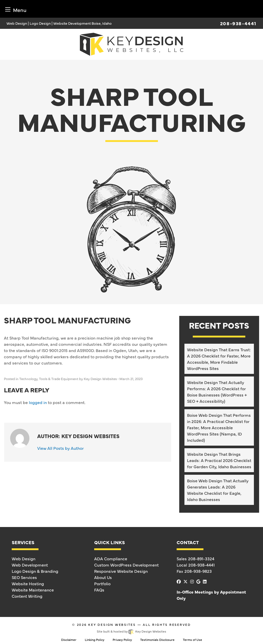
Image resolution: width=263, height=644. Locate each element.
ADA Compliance (111, 558)
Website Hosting (28, 583)
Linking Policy (95, 640)
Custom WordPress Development (126, 565)
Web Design (24, 558)
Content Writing (27, 596)
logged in (38, 402)
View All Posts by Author (60, 448)
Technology (28, 379)
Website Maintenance (33, 590)
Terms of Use (193, 640)
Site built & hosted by (131, 631)
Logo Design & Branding (35, 571)
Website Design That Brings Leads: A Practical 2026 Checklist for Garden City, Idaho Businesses (219, 460)
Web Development (30, 565)
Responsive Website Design (121, 571)
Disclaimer (69, 640)
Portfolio (102, 583)
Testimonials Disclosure (157, 640)
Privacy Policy (122, 640)
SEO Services (24, 577)
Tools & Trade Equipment (59, 379)
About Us (103, 577)
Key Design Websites (112, 625)
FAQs (99, 590)
